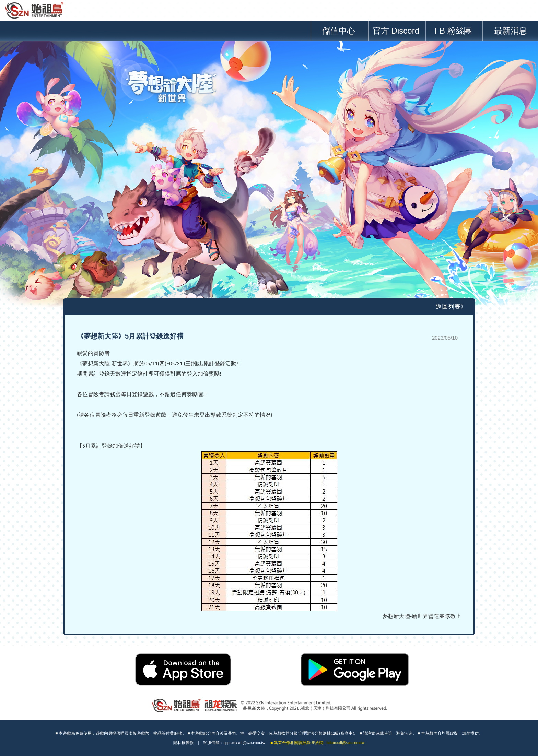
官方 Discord (396, 31)
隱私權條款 (184, 743)
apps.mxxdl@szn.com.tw (244, 743)
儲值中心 (339, 31)
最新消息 (511, 31)
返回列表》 (451, 307)
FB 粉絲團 (453, 31)
